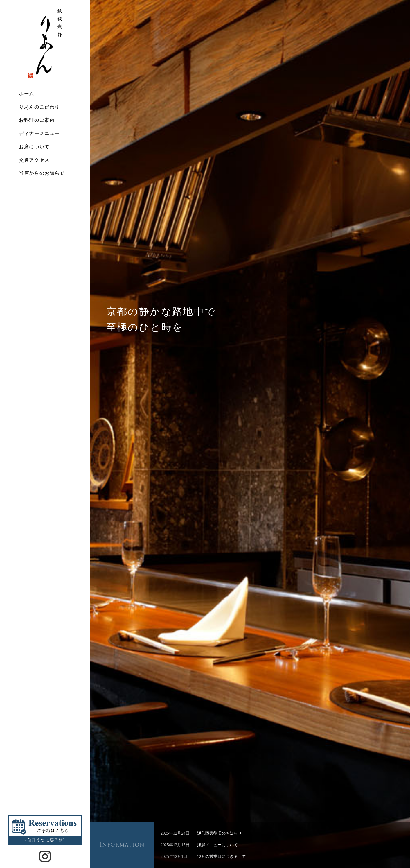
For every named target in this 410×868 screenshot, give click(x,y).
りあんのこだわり (39, 107)
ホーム (27, 94)
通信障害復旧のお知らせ (220, 833)
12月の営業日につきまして (222, 856)
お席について (34, 147)
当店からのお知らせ (42, 173)
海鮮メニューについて (217, 845)
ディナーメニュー (39, 133)
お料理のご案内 (37, 120)
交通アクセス (34, 160)
